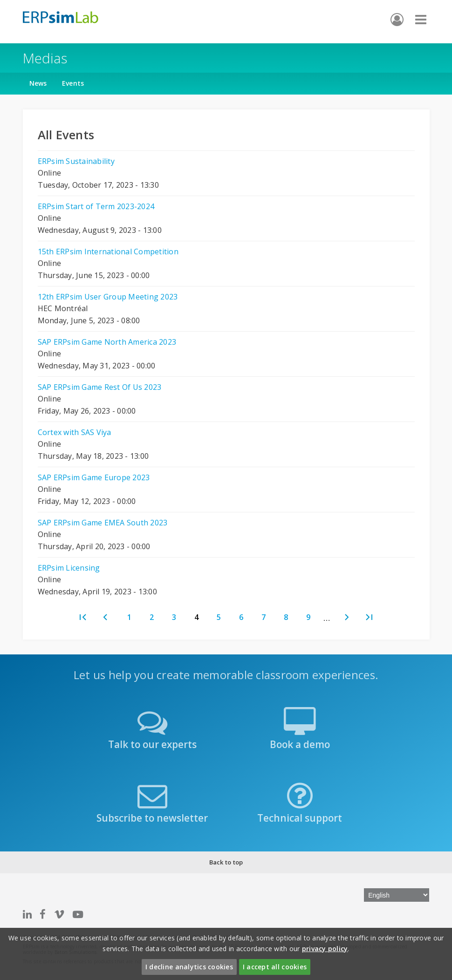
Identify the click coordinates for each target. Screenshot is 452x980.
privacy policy (325, 949)
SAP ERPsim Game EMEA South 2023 (103, 523)
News (38, 83)
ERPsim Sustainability (76, 161)
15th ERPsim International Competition (108, 252)
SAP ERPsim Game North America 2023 (107, 342)
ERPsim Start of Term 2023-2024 (96, 206)
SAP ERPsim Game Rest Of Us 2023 (100, 387)
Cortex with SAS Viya (75, 432)
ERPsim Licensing (69, 568)
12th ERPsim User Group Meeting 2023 (108, 297)
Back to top (226, 862)
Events (73, 83)
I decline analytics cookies (189, 967)
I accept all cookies (275, 967)
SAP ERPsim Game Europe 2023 (94, 477)
